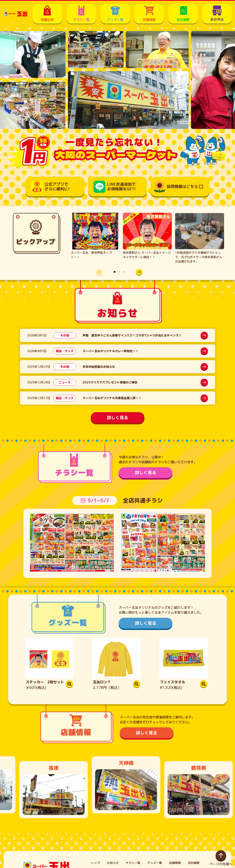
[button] (138, 272)
